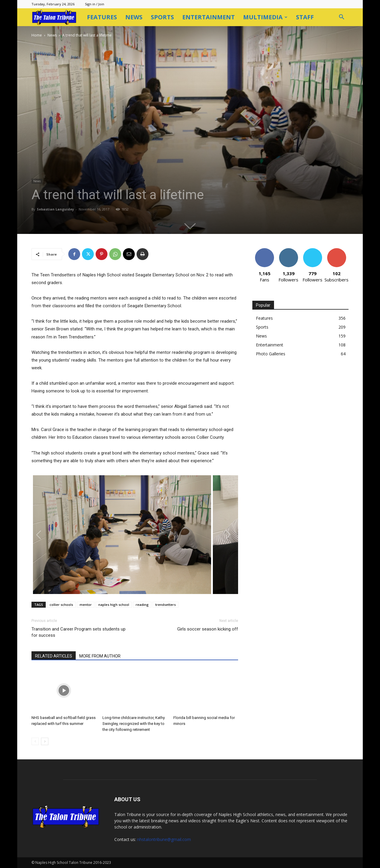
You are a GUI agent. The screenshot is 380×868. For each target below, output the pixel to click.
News (134, 17)
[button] (341, 18)
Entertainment (209, 17)
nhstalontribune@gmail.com (164, 839)
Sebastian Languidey (55, 209)
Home (37, 35)
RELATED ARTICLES (54, 656)
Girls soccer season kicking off (208, 629)
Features (102, 17)
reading (142, 605)
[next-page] (45, 741)
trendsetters (166, 605)
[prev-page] (35, 741)
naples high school (114, 605)
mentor (86, 605)
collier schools (61, 605)
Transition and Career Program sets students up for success (79, 632)
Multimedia (265, 17)
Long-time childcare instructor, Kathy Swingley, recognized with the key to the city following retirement (134, 724)
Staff (305, 17)
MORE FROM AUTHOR (100, 656)
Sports (162, 17)
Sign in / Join (95, 4)
